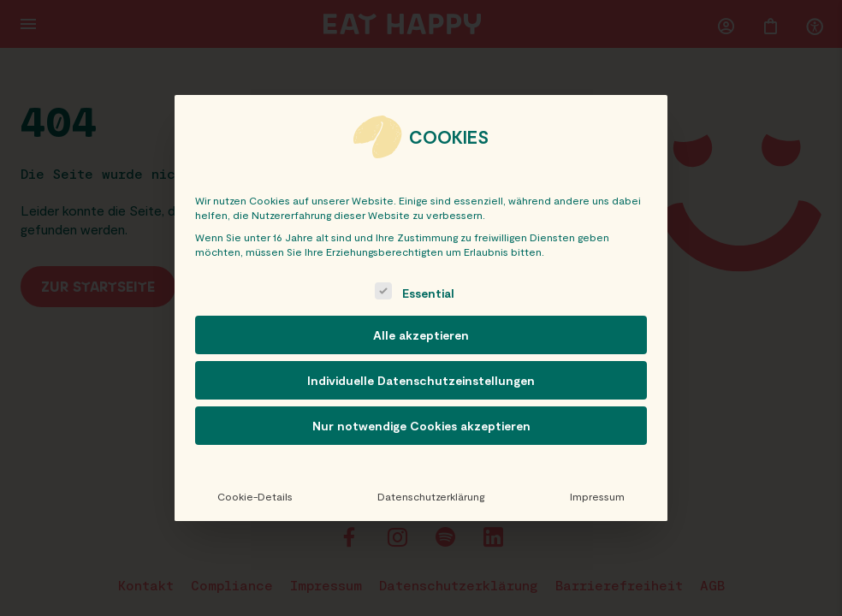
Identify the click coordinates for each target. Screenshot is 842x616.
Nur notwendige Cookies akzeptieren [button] (421, 426)
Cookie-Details (255, 496)
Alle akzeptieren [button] (421, 335)
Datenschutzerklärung (431, 496)
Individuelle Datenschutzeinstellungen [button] (421, 380)
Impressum (597, 496)
